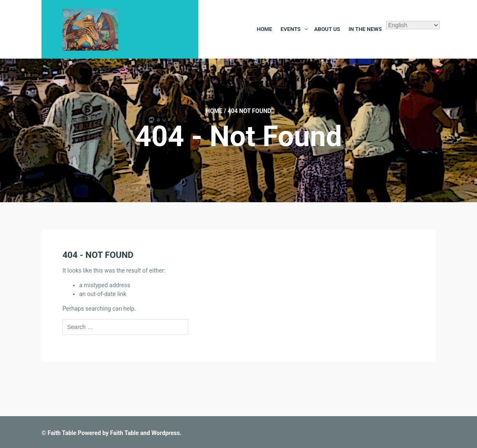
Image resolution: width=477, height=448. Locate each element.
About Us (327, 29)
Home (264, 29)
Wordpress (166, 433)
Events (290, 29)
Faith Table (62, 433)
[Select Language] (413, 25)
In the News (365, 29)
